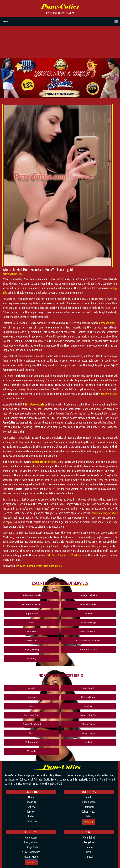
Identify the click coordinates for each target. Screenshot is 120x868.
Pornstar (32, 632)
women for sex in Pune (44, 462)
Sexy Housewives (31, 852)
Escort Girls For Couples (88, 641)
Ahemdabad (89, 837)
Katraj (32, 706)
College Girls (31, 847)
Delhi (89, 852)
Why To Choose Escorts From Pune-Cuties (39, 566)
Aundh (31, 688)
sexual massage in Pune (104, 513)
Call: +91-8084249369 (60, 13)
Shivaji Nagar (88, 724)
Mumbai (89, 857)
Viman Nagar (88, 733)
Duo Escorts (32, 641)
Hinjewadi (32, 697)
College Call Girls (88, 595)
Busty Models (31, 842)
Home (31, 797)
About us (31, 802)
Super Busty (32, 613)
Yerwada (32, 751)
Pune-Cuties (60, 7)
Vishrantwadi (32, 742)
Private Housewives (32, 604)
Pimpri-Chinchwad (32, 724)
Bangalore (89, 842)
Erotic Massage (88, 622)
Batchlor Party (88, 632)
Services (31, 811)
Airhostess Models (32, 595)
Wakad (88, 742)
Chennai (89, 847)
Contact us (31, 821)
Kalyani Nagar (88, 697)
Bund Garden (88, 688)
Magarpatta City (88, 715)
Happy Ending (32, 650)
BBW (32, 622)
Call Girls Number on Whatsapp (64, 555)
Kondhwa (88, 706)
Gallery (31, 807)
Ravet (32, 733)
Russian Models (88, 604)
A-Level (88, 613)
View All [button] (89, 822)
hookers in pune (109, 394)
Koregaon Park (107, 323)
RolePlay (32, 659)
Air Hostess (31, 837)
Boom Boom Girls (88, 650)
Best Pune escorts (34, 404)
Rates (31, 816)
